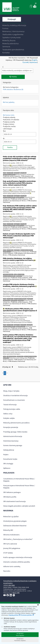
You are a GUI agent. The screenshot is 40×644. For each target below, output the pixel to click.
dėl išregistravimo (21, 327)
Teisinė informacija (10, 405)
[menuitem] (14, 25)
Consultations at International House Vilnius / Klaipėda (19, 480)
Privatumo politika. (26, 615)
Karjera (6, 455)
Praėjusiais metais (9, 126)
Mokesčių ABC (8, 530)
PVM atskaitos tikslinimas (13, 89)
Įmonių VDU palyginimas (12, 548)
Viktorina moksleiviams (11, 535)
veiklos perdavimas (11, 357)
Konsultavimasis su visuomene (14, 400)
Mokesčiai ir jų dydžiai (11, 517)
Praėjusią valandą (9, 117)
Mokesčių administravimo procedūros (16, 423)
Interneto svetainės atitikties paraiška (17, 562)
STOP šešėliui (8, 553)
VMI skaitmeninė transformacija (14, 501)
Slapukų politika (13, 615)
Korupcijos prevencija (11, 427)
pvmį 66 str (23, 325)
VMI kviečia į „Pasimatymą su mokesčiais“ (18, 539)
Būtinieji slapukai (8, 618)
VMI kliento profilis (10, 497)
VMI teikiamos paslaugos (12, 492)
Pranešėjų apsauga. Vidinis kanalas (15, 432)
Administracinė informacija (13, 436)
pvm (4, 173)
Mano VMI (16, 593)
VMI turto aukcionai (10, 544)
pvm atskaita (10, 173)
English (35, 60)
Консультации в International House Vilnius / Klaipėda (19, 487)
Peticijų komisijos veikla (12, 409)
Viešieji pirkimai (9, 450)
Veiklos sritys (8, 414)
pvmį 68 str (19, 276)
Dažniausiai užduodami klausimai (15, 526)
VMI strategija (8, 464)
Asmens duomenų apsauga (13, 445)
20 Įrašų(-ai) (8, 367)
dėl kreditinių (6, 301)
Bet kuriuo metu (9, 115)
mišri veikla (23, 173)
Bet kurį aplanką (9, 102)
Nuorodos (7, 571)
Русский (26, 62)
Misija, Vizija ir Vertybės (11, 391)
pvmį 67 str (17, 173)
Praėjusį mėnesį (9, 124)
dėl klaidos (21, 301)
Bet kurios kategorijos (11, 87)
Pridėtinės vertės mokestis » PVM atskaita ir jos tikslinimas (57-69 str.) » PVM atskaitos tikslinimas (19, 177)
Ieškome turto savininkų (12, 567)
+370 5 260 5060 (9, 585)
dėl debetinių (14, 301)
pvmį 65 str (30, 299)
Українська (33, 62)
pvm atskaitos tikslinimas (9, 175)
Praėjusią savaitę (9, 122)
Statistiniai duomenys (11, 441)
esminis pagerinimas (8, 274)
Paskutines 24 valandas (11, 120)
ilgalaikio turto (20, 197)
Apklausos (7, 468)
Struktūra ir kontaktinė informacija (15, 396)
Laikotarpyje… (8, 129)
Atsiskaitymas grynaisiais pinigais (15, 521)
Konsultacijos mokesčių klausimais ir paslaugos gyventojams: (20, 582)
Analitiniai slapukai (9, 627)
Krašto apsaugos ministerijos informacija (18, 557)
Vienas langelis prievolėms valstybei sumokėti (19, 506)
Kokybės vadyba (9, 418)
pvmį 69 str (30, 325)
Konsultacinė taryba (10, 459)
